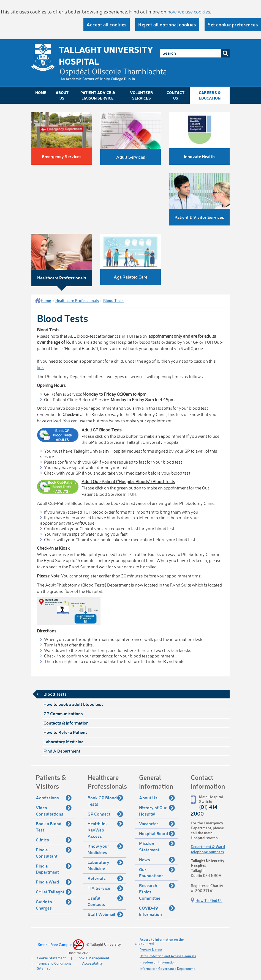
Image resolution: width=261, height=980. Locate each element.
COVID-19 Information (157, 911)
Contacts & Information (66, 723)
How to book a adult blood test (73, 704)
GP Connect (105, 814)
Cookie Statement (51, 958)
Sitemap (44, 968)
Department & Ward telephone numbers (208, 849)
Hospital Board (157, 833)
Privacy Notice (151, 950)
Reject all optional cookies (167, 24)
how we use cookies (189, 12)
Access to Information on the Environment (159, 941)
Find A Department (62, 751)
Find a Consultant (54, 853)
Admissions (54, 798)
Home (41, 93)
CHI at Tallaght (54, 892)
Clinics (54, 840)
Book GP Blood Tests (105, 801)
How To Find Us (209, 900)
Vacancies (157, 824)
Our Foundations (157, 872)
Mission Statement (157, 846)
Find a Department (54, 869)
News (157, 860)
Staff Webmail (105, 914)
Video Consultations (54, 810)
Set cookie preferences (233, 24)
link (40, 367)
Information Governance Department (167, 969)
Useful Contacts (105, 901)
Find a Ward (54, 882)
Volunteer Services (142, 95)
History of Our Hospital (157, 810)
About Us (62, 95)
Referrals (105, 878)
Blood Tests (113, 300)
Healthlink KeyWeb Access (105, 830)
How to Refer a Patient (65, 732)
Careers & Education (210, 95)
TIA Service (105, 888)
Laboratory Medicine (63, 741)
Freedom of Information (158, 962)
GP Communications (63, 713)
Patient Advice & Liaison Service (98, 95)
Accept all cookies (107, 24)
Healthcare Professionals (77, 300)
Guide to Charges (54, 905)
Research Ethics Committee (157, 891)
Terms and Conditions (54, 963)
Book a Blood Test (54, 826)
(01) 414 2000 (204, 810)
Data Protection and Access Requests (168, 956)
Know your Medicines (105, 849)
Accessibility (92, 963)
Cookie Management (93, 958)
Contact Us (176, 95)
